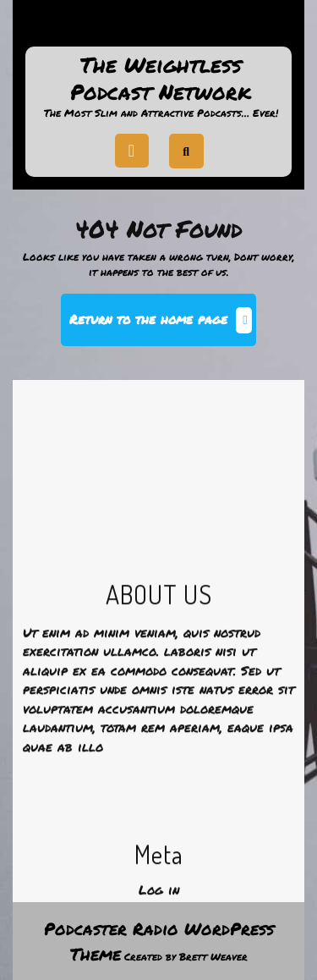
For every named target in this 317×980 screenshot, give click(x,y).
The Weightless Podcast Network (161, 78)
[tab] (132, 151)
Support (159, 29)
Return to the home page (163, 326)
